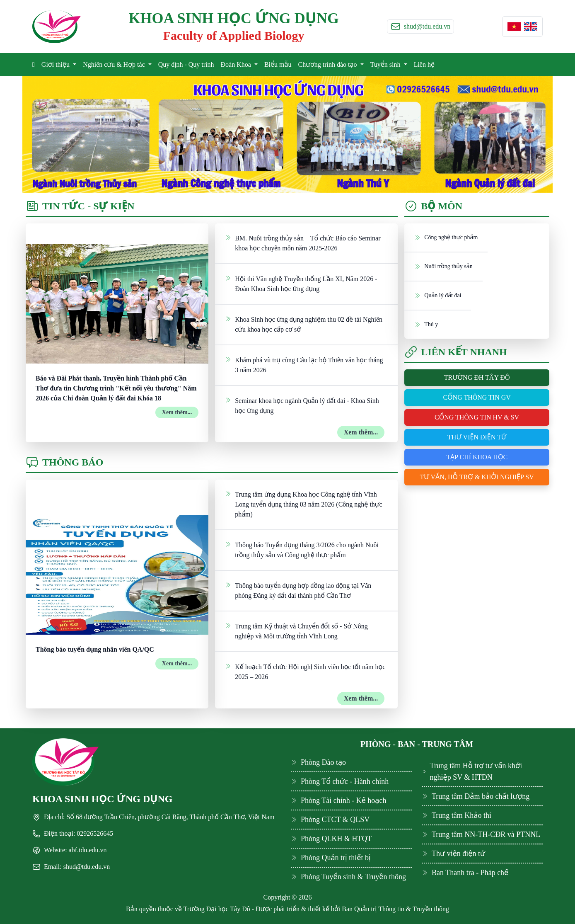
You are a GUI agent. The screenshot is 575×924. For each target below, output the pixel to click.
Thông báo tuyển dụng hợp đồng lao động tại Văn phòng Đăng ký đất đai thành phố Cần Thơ (298, 590)
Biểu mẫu (278, 64)
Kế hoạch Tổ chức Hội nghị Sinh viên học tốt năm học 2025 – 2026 (305, 671)
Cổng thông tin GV (477, 397)
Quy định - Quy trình (186, 64)
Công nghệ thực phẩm (446, 237)
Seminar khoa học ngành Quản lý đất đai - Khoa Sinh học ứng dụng (302, 405)
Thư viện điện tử (477, 437)
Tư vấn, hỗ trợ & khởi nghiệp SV (477, 477)
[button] (514, 27)
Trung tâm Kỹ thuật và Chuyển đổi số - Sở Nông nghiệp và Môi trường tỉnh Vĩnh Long (296, 631)
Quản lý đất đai (438, 295)
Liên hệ (424, 64)
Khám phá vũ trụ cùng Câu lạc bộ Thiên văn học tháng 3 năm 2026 (304, 364)
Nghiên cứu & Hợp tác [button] (115, 64)
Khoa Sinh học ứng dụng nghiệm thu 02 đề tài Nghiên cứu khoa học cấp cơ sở (304, 324)
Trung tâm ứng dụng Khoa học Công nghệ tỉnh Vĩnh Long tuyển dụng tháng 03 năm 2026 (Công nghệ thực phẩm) (304, 504)
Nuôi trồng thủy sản (443, 266)
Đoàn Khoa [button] (237, 64)
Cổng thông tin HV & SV (477, 417)
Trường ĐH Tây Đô (477, 377)
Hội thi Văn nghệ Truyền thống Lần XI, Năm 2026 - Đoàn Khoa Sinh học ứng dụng (301, 283)
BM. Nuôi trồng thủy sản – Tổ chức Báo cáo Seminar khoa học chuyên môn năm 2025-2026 (303, 243)
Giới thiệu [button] (56, 64)
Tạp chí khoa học (477, 457)
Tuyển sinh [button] (386, 64)
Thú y (426, 324)
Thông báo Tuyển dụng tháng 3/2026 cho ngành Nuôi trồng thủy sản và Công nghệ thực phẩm (302, 549)
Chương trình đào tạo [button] (328, 64)
